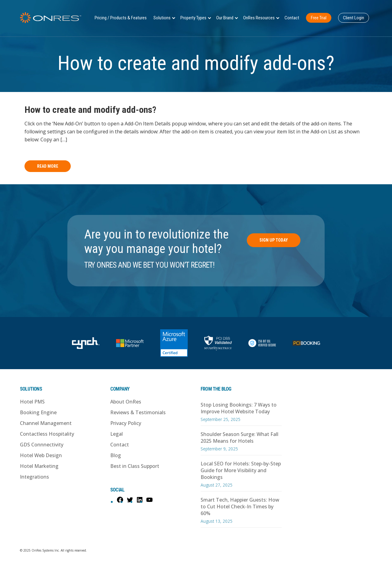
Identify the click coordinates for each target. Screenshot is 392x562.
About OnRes (126, 402)
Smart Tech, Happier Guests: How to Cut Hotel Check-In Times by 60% (240, 507)
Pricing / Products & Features (121, 18)
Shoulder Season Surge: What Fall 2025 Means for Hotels (239, 438)
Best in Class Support (135, 466)
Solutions (162, 18)
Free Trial (319, 18)
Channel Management (46, 423)
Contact (292, 18)
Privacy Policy (126, 423)
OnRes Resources (259, 18)
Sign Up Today (274, 240)
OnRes (51, 18)
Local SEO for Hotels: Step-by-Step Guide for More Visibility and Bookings (241, 470)
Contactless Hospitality (47, 434)
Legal (117, 434)
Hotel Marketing (39, 466)
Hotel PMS (32, 402)
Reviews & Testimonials (138, 412)
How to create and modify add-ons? (90, 110)
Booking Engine (38, 412)
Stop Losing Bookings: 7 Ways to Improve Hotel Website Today (239, 408)
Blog (116, 455)
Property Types (193, 18)
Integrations (34, 477)
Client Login (354, 18)
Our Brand (225, 18)
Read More (48, 166)
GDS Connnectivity (42, 445)
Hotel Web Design (41, 455)
